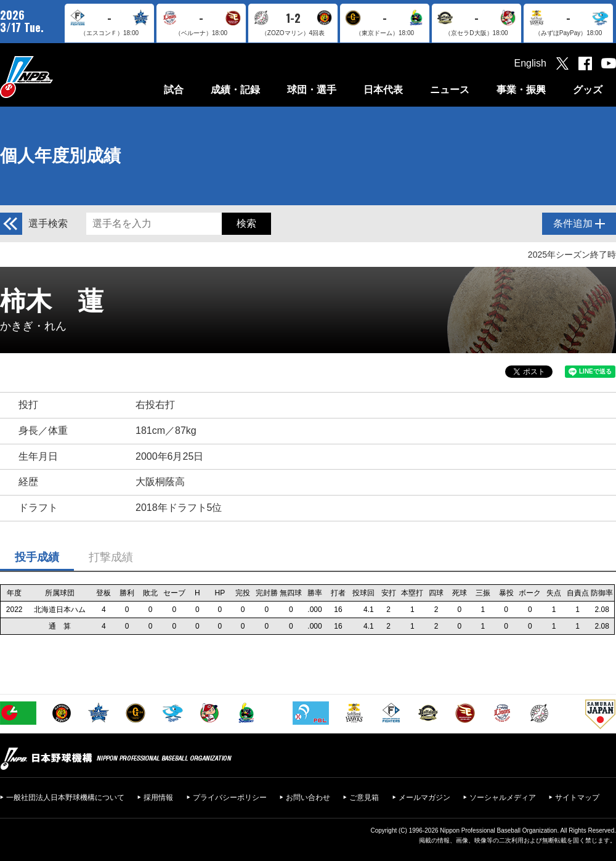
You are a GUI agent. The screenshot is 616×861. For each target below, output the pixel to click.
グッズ (588, 90)
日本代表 (383, 90)
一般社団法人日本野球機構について (65, 798)
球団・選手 (312, 90)
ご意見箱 (364, 798)
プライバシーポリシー (230, 798)
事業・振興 (521, 90)
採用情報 (158, 798)
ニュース (450, 90)
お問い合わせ (308, 798)
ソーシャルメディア (503, 798)
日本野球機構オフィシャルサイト (57, 77)
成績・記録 (235, 90)
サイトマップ (577, 798)
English (530, 63)
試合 (174, 90)
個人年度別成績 (60, 156)
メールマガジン (424, 798)
